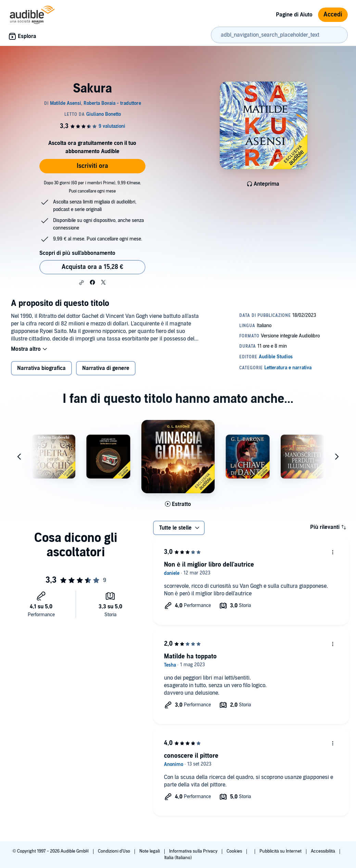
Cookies (235, 851)
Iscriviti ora (92, 166)
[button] (81, 283)
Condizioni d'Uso (115, 851)
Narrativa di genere (106, 368)
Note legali (150, 851)
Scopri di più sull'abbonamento (77, 253)
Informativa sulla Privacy (194, 851)
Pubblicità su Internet (281, 851)
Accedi (333, 15)
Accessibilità (323, 851)
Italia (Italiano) (178, 858)
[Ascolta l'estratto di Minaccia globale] (178, 504)
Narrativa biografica (41, 368)
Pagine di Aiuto (294, 15)
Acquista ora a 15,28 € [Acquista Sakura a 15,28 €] (92, 267)
